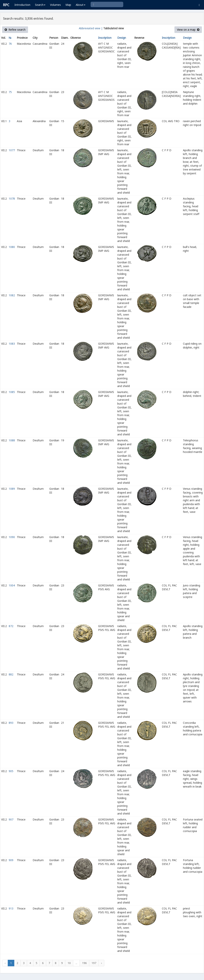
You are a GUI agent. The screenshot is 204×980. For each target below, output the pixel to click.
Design (122, 38)
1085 (12, 392)
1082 (12, 295)
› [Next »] (101, 963)
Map (68, 5)
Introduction (22, 5)
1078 (12, 199)
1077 (12, 150)
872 (11, 626)
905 (11, 771)
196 (84, 963)
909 (11, 860)
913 (11, 908)
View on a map (188, 30)
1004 (12, 585)
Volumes (55, 5)
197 (94, 963)
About (81, 5)
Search (40, 5)
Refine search (15, 30)
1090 (12, 537)
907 (11, 819)
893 (11, 723)
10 (69, 963)
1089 (12, 489)
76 (10, 44)
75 (10, 92)
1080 (12, 247)
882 (11, 674)
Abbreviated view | (91, 28)
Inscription (105, 38)
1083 (12, 344)
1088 (12, 440)
